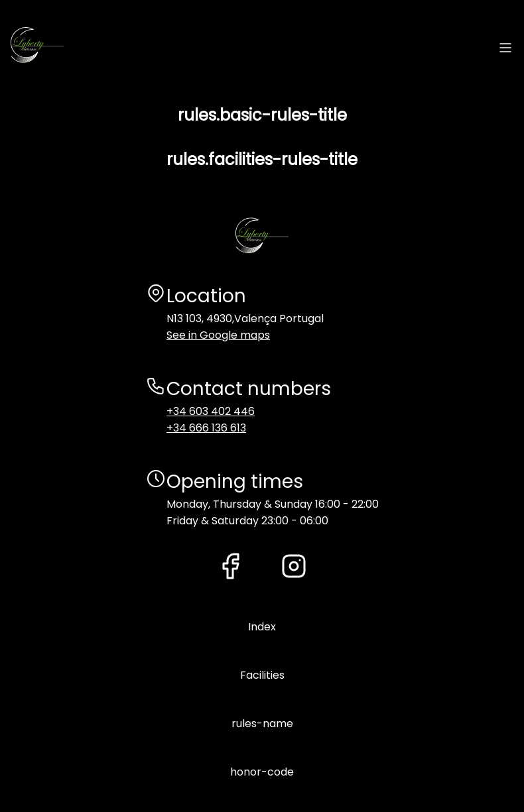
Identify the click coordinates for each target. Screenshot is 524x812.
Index (262, 627)
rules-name (262, 724)
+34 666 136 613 (206, 428)
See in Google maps (218, 335)
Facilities (262, 675)
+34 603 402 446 (211, 411)
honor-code (262, 772)
